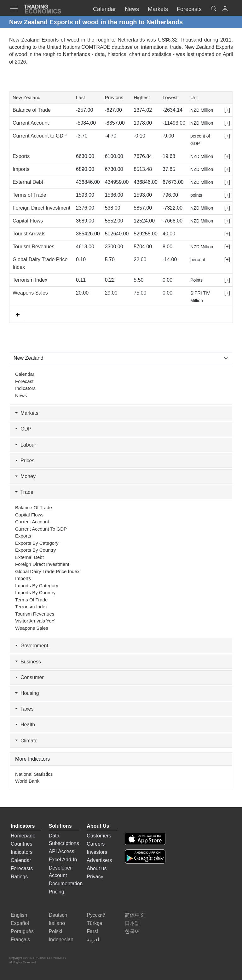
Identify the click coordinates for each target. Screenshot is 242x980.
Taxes (24, 709)
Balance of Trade (32, 110)
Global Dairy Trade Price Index (47, 571)
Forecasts (22, 868)
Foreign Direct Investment (41, 208)
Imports (21, 169)
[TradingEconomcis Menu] (16, 8)
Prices (25, 461)
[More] (18, 315)
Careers (96, 844)
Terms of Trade (29, 195)
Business (28, 662)
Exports (21, 156)
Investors (97, 852)
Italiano (57, 923)
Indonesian (61, 940)
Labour (26, 445)
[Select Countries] (121, 358)
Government (32, 646)
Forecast (24, 381)
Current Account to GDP (40, 136)
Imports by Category (37, 586)
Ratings (19, 877)
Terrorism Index (30, 280)
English (19, 915)
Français (20, 940)
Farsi (92, 931)
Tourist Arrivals (29, 234)
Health (25, 725)
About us (97, 868)
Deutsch (58, 915)
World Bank (27, 781)
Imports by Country (35, 592)
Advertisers (99, 860)
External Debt (28, 182)
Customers (99, 836)
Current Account (31, 123)
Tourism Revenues (34, 247)
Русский (96, 915)
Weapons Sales (30, 293)
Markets (27, 413)
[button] (225, 10)
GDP (23, 429)
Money (25, 476)
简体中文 (135, 915)
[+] (227, 110)
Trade (24, 492)
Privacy (95, 877)
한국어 (132, 931)
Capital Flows (28, 221)
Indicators (25, 388)
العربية (94, 940)
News (21, 395)
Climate (26, 741)
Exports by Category (37, 543)
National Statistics (34, 774)
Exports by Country (35, 550)
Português (22, 931)
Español (20, 923)
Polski (56, 931)
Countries (21, 844)
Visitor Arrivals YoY (35, 621)
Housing (27, 693)
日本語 (132, 923)
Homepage (23, 836)
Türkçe (94, 923)
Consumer (29, 677)
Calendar (25, 374)
